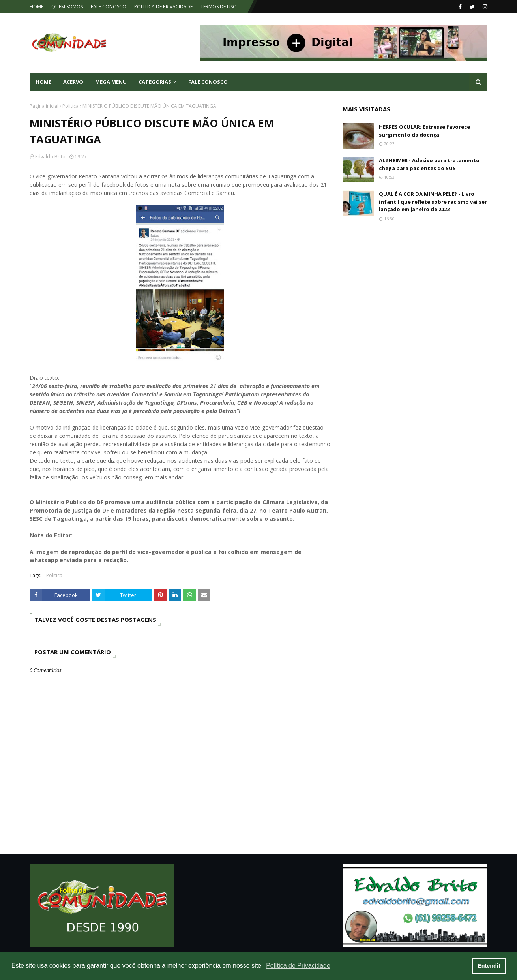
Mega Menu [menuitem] (111, 82)
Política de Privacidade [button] (298, 966)
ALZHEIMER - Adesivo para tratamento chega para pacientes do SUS (429, 164)
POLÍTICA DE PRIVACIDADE (163, 7)
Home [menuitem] (43, 82)
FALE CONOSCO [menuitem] (208, 82)
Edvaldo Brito (50, 157)
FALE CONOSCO (109, 7)
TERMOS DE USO (219, 7)
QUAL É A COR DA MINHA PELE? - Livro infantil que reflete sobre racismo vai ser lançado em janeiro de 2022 (433, 202)
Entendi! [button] (489, 966)
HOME (37, 7)
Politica (70, 106)
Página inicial (44, 106)
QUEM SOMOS (67, 7)
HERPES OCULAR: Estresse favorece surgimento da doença (424, 131)
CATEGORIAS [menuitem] (155, 82)
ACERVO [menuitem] (73, 82)
